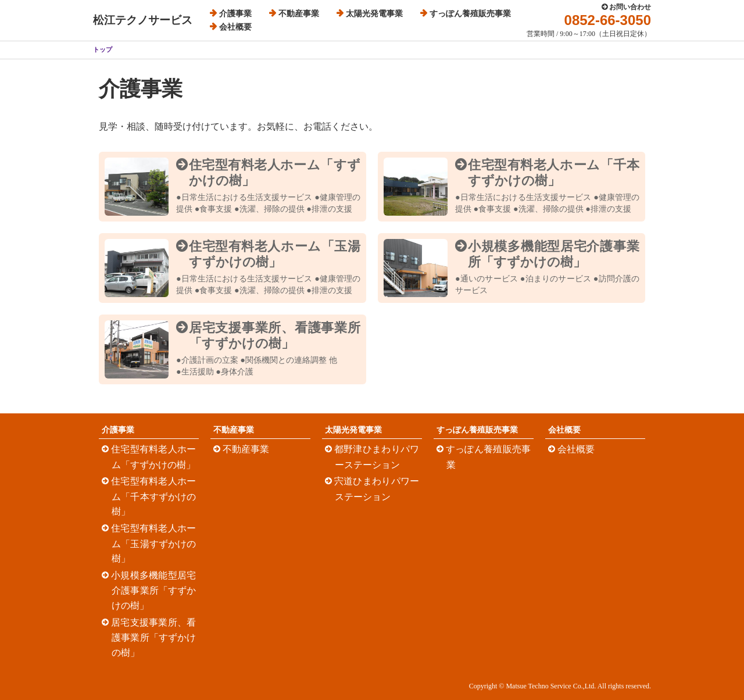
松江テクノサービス (143, 20)
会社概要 (235, 27)
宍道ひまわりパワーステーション (377, 489)
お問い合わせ (630, 7)
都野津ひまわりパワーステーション (377, 457)
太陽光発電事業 (374, 14)
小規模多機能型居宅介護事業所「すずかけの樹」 (154, 590)
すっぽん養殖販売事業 (470, 14)
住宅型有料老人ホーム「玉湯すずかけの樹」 (154, 543)
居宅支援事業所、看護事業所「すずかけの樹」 (154, 637)
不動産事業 (299, 14)
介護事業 (235, 14)
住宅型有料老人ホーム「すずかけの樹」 (154, 457)
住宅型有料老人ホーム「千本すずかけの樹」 (154, 496)
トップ (103, 49)
